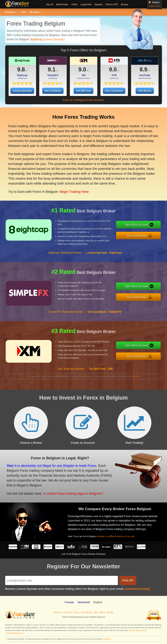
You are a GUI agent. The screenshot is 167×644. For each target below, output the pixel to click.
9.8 (21, 69)
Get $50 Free (83, 91)
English (36, 12)
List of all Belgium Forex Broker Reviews (83, 554)
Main (24, 12)
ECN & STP (112, 4)
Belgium (11, 12)
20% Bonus (145, 91)
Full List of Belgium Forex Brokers (83, 100)
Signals (99, 4)
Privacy (76, 612)
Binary (125, 4)
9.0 (82, 69)
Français (69, 602)
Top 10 (50, 4)
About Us (57, 612)
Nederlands (84, 602)
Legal (95, 612)
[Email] (62, 580)
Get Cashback (53, 91)
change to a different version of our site (118, 535)
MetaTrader (62, 4)
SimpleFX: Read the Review (66, 314)
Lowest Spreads (22, 91)
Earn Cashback (114, 91)
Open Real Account (139, 225)
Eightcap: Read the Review (65, 255)
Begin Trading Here (72, 189)
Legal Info (86, 4)
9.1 (52, 69)
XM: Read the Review (71, 371)
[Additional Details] (137, 589)
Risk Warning (86, 612)
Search (102, 612)
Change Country (154, 6)
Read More (107, 639)
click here (136, 376)
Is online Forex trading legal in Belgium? (70, 492)
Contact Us (67, 612)
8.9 (143, 69)
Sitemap (110, 612)
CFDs (74, 4)
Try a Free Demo (139, 235)
